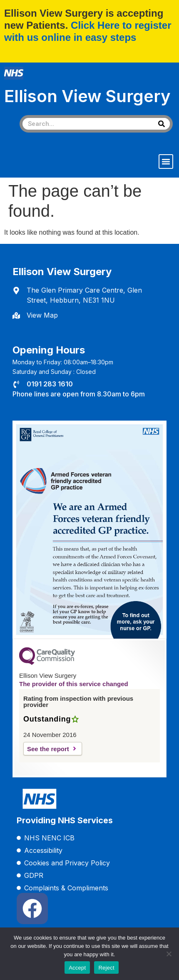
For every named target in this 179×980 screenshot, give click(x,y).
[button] (166, 162)
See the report (48, 749)
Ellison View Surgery (87, 96)
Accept (77, 968)
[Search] (162, 124)
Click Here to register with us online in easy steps (88, 31)
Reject (106, 968)
